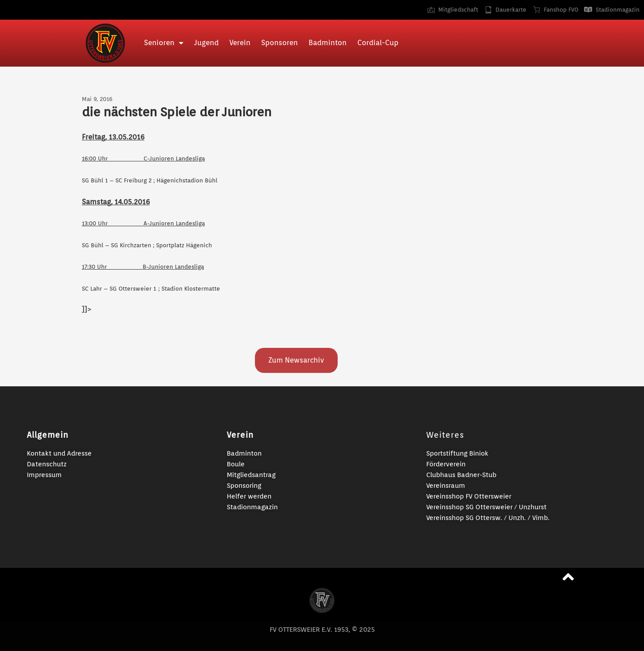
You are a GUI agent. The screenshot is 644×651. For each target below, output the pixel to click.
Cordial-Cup (378, 43)
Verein (240, 43)
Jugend (206, 43)
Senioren (164, 43)
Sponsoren (280, 43)
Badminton (328, 43)
